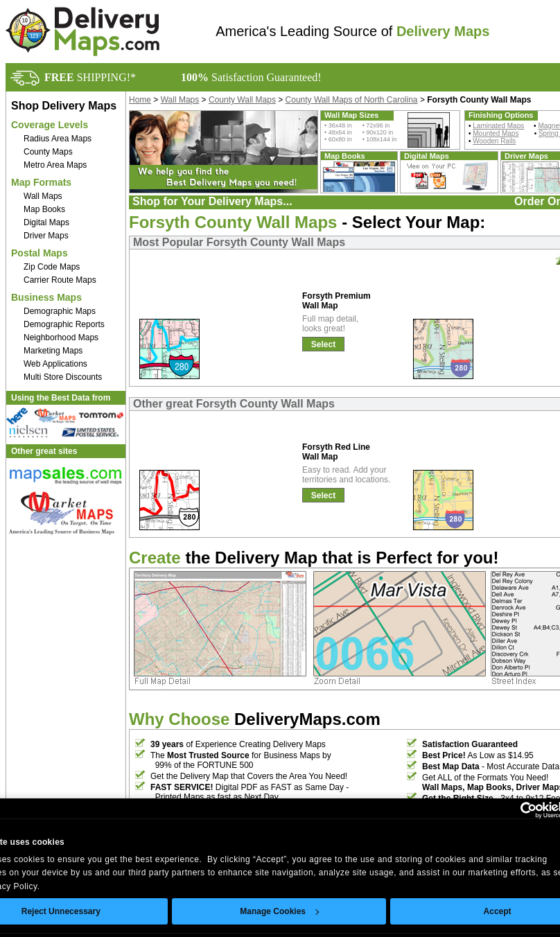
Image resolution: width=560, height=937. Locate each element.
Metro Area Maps (55, 165)
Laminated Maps (498, 126)
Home (140, 100)
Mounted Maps (496, 133)
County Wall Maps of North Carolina (352, 100)
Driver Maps (46, 236)
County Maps (48, 152)
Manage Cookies (279, 911)
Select (323, 344)
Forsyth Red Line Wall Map (336, 452)
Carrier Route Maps (60, 280)
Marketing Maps (53, 351)
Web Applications (55, 364)
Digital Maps (46, 222)
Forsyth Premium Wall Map (336, 301)
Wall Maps (43, 196)
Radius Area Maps (58, 139)
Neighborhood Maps (61, 338)
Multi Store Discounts (63, 377)
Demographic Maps (60, 311)
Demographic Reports (64, 324)
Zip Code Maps (52, 267)
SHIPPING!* (90, 77)
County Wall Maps (242, 100)
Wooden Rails (494, 141)
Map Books (44, 209)
